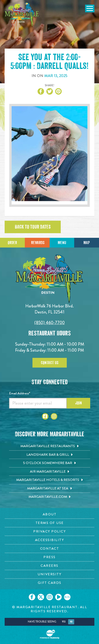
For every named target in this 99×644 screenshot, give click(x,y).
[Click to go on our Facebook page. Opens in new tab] (32, 597)
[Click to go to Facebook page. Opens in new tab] (45, 416)
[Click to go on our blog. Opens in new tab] (67, 597)
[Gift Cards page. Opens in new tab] (49, 583)
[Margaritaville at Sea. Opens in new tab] (50, 489)
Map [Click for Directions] (87, 243)
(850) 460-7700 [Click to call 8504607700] (49, 323)
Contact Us (50, 363)
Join (78, 403)
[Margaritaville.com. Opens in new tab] (50, 497)
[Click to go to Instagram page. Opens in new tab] (54, 416)
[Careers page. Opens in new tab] (49, 566)
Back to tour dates (33, 227)
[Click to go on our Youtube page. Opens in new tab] (58, 597)
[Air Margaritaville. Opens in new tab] (50, 472)
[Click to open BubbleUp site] (50, 634)
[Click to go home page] (22, 15)
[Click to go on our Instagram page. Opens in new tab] (50, 597)
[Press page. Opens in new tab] (49, 557)
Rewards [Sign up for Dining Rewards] (38, 243)
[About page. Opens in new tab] (49, 514)
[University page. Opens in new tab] (49, 574)
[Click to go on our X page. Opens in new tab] (41, 597)
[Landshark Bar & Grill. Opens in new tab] (50, 455)
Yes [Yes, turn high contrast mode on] (64, 622)
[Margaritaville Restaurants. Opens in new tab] (50, 446)
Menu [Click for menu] (62, 243)
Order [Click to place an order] (12, 243)
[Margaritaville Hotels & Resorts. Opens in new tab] (50, 480)
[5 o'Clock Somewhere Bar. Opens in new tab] (50, 463)
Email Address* (20, 393)
